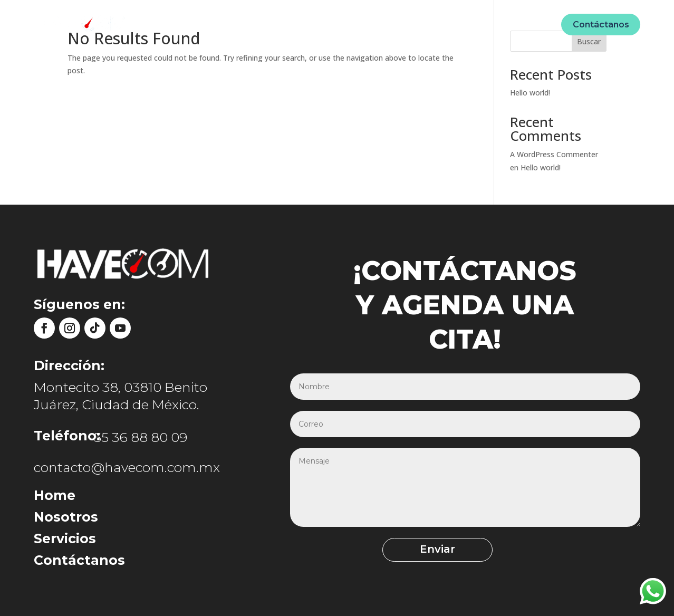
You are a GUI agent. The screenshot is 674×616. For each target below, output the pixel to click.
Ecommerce (427, 24)
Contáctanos (601, 25)
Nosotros (280, 24)
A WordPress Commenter (554, 154)
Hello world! (530, 93)
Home (234, 24)
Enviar (437, 549)
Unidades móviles (350, 24)
